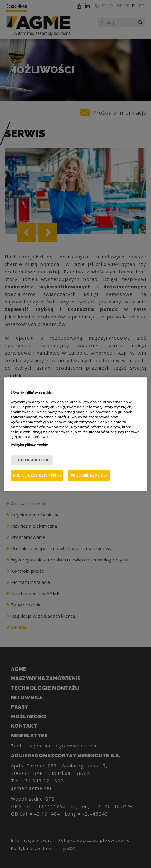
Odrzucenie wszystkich (89, 475)
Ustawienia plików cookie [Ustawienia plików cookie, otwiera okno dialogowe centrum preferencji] (32, 460)
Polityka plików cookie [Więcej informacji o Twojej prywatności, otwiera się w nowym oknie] (29, 445)
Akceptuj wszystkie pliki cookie (37, 475)
